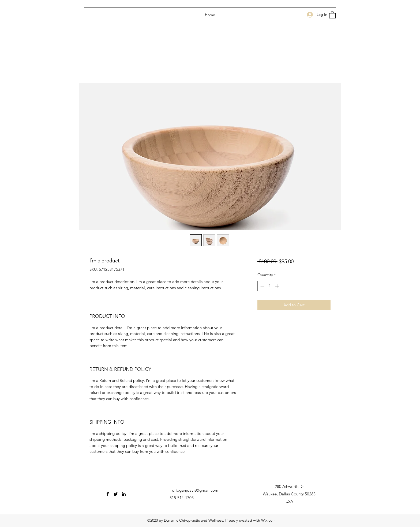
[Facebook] (108, 494)
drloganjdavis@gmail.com (195, 490)
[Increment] (278, 286)
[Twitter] (116, 494)
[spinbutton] (270, 286)
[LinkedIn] (124, 494)
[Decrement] (262, 286)
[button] (332, 15)
